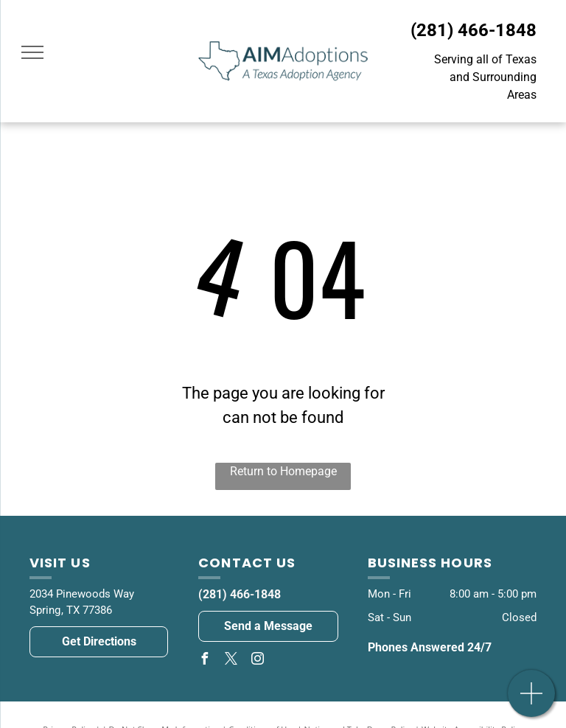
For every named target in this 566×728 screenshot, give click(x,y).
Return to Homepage (283, 471)
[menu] (32, 52)
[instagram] (257, 661)
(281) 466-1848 (474, 30)
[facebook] (204, 661)
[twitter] (231, 661)
